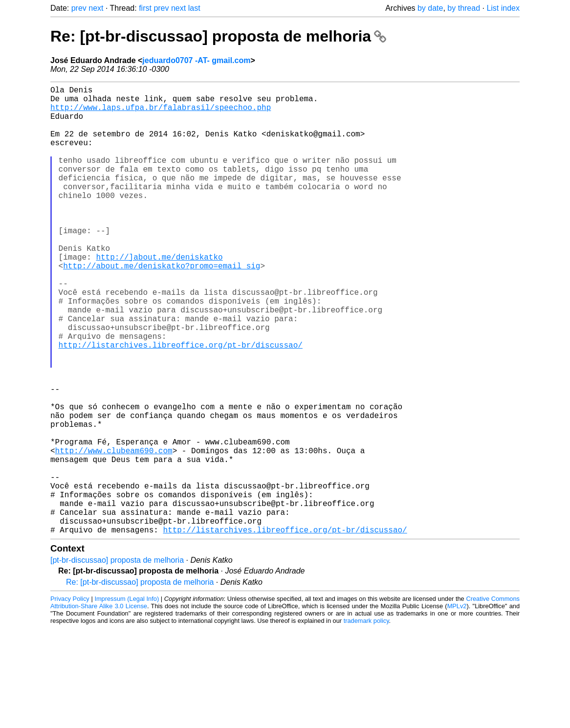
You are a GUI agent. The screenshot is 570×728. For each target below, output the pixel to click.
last (194, 8)
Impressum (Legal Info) (127, 698)
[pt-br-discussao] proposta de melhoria (117, 660)
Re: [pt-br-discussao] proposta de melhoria (218, 36)
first (145, 8)
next (96, 8)
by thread (464, 8)
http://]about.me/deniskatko (159, 296)
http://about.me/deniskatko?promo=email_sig (162, 307)
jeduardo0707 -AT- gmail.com (196, 60)
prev (79, 8)
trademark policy (366, 720)
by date (430, 8)
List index (503, 8)
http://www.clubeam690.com (114, 532)
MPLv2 (457, 706)
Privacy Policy (70, 698)
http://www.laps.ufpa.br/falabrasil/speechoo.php (161, 113)
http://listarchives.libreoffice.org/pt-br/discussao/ (181, 403)
